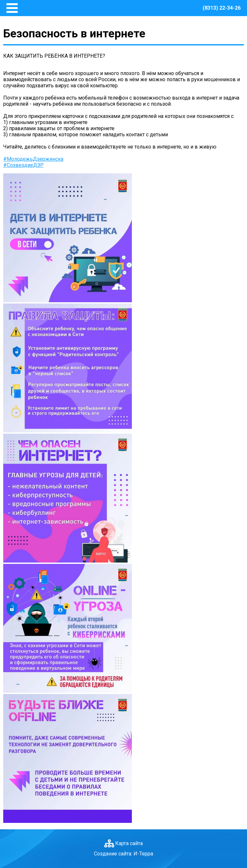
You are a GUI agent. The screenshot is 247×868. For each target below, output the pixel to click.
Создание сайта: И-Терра (123, 854)
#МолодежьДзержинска (33, 159)
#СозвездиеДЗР (23, 165)
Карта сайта (129, 843)
